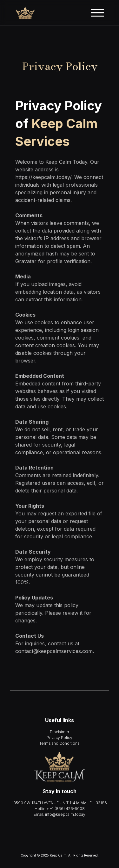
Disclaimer (60, 732)
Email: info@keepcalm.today (60, 814)
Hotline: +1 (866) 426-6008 (60, 809)
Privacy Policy (60, 738)
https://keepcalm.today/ (43, 177)
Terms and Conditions (60, 743)
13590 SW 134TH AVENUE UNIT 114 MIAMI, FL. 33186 (60, 803)
